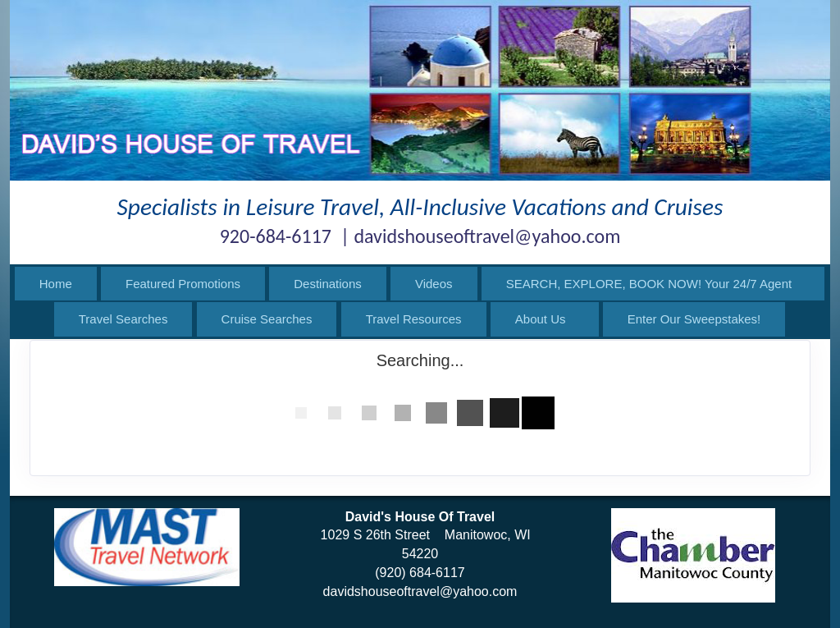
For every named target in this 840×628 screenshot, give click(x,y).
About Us (541, 319)
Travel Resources (414, 319)
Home (56, 284)
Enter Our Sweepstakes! (694, 319)
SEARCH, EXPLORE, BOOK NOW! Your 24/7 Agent (649, 284)
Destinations (328, 284)
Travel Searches (123, 319)
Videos (434, 284)
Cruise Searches (267, 319)
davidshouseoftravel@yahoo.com (420, 591)
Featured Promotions (183, 284)
